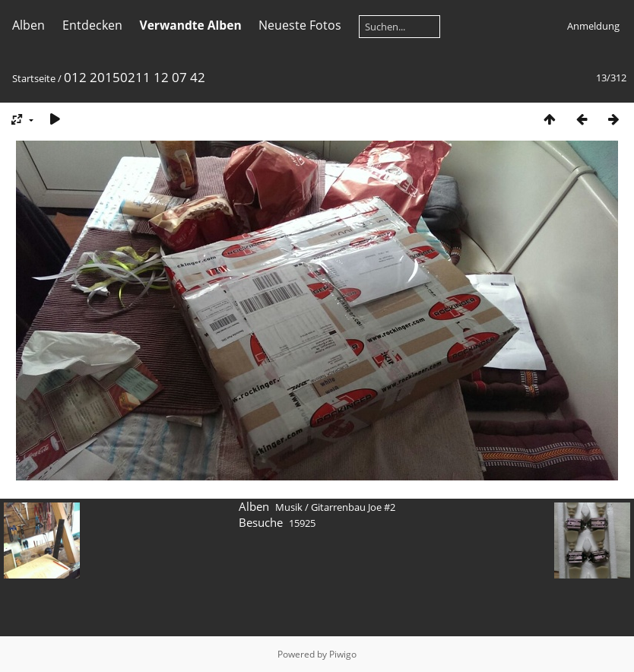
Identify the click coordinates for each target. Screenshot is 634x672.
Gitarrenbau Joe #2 (353, 507)
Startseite (34, 78)
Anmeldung (593, 26)
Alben (29, 25)
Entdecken (92, 25)
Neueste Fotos (300, 25)
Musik (289, 507)
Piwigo (343, 654)
